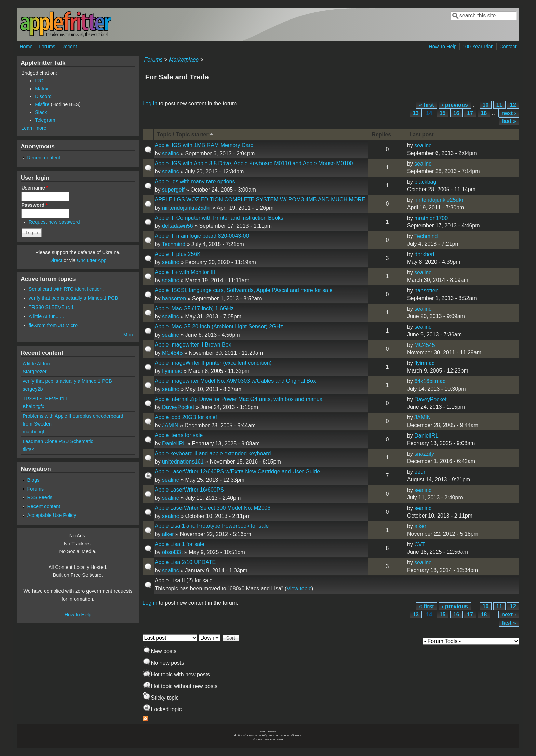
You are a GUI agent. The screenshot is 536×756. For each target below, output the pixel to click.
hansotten (174, 298)
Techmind (174, 244)
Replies (381, 135)
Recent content (44, 158)
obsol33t (172, 552)
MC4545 (172, 353)
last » (509, 121)
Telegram (45, 120)
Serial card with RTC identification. (66, 289)
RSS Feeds (40, 497)
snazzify (424, 454)
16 (456, 113)
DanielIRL (174, 444)
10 (486, 105)
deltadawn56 (178, 226)
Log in (150, 103)
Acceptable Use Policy (51, 515)
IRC (39, 81)
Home (26, 47)
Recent (69, 47)
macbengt (33, 432)
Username (35, 188)
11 (499, 105)
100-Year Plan (478, 47)
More (129, 335)
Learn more (34, 128)
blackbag (425, 182)
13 (416, 113)
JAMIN (170, 425)
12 (513, 105)
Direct (56, 260)
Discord (43, 96)
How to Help (78, 615)
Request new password (54, 222)
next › (509, 113)
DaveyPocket (178, 407)
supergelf (173, 190)
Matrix (42, 89)
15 (443, 113)
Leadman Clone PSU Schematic (58, 441)
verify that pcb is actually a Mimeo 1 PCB (73, 298)
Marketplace (184, 60)
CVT (420, 544)
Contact (508, 47)
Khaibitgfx (33, 406)
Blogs (33, 480)
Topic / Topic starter (186, 134)
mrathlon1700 (431, 218)
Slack (41, 112)
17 (470, 113)
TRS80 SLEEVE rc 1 (51, 307)
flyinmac (172, 371)
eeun (420, 472)
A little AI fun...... (46, 316)
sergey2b (33, 389)
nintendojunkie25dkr (186, 208)
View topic (299, 589)
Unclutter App (92, 260)
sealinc (171, 153)
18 (484, 113)
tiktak (28, 449)
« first (427, 105)
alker (168, 534)
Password (35, 205)
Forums (47, 47)
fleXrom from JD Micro (53, 325)
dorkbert (424, 254)
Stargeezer (35, 372)
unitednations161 (183, 462)
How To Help (443, 47)
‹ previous (455, 105)
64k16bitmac (430, 381)
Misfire (42, 104)
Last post (421, 135)
